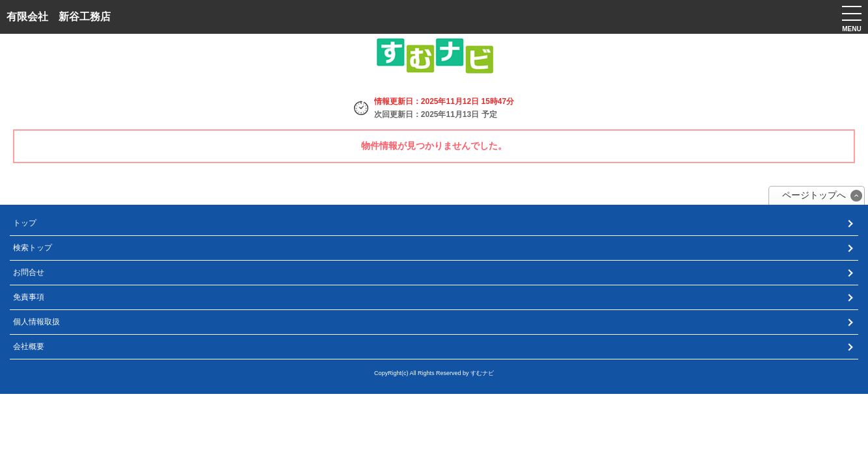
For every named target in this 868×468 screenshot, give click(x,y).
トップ (25, 223)
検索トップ (33, 248)
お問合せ (29, 272)
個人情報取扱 (36, 322)
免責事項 (29, 297)
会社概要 (29, 346)
